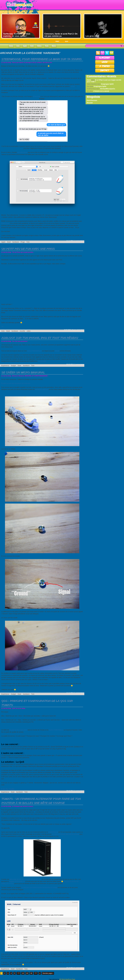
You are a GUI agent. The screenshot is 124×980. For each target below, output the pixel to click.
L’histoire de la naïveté (101, 91)
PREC (57, 41)
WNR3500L (53, 832)
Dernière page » (48, 973)
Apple (3, 242)
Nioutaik (90, 103)
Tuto (28, 242)
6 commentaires (79, 791)
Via (2, 327)
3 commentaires (79, 241)
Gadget (13, 366)
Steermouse (5, 223)
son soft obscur (22, 152)
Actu (3, 331)
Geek (9, 242)
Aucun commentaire (78, 330)
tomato (57, 351)
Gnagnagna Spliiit (107, 84)
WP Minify (62, 979)
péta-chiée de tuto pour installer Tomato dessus (25, 879)
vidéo (29, 331)
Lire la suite (42, 361)
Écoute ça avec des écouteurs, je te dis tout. (16, 383)
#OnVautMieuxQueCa (107, 89)
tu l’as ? (73, 86)
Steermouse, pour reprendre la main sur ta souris (41, 59)
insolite (22, 331)
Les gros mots (92, 36)
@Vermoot (37, 96)
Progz (23, 242)
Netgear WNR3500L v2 (17, 881)
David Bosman (92, 100)
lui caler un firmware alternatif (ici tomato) (66, 834)
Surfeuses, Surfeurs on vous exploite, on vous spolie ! (17, 35)
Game (89, 80)
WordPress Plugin (70, 979)
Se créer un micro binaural (23, 372)
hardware (16, 242)
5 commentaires (79, 693)
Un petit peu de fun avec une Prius (28, 249)
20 (27, 973)
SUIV (67, 41)
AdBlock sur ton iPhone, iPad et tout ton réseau (40, 338)
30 (31, 973)
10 (23, 973)
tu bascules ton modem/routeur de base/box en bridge (40, 888)
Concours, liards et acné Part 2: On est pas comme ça (61, 35)
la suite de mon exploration (18, 730)
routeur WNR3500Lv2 (34, 351)
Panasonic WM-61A (42, 389)
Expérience (5, 366)
